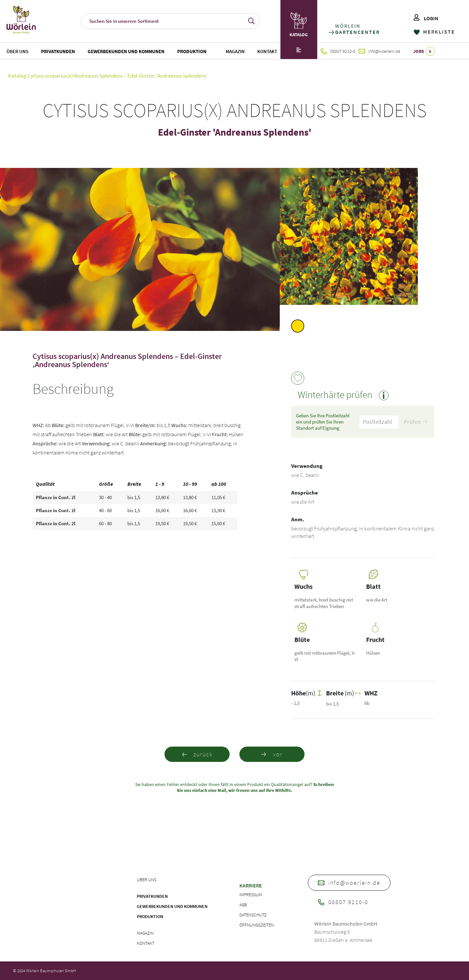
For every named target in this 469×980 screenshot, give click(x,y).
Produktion (192, 51)
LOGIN (426, 18)
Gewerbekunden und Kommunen (126, 51)
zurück (197, 754)
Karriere (251, 885)
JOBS (424, 51)
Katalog (17, 76)
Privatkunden (58, 51)
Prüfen (416, 422)
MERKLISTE (434, 32)
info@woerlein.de (379, 51)
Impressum (251, 895)
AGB (243, 905)
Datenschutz (253, 915)
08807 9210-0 (338, 51)
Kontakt (267, 51)
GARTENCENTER (357, 32)
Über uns (17, 51)
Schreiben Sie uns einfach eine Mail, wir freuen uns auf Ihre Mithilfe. (255, 787)
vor (272, 754)
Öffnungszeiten (257, 925)
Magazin (235, 51)
